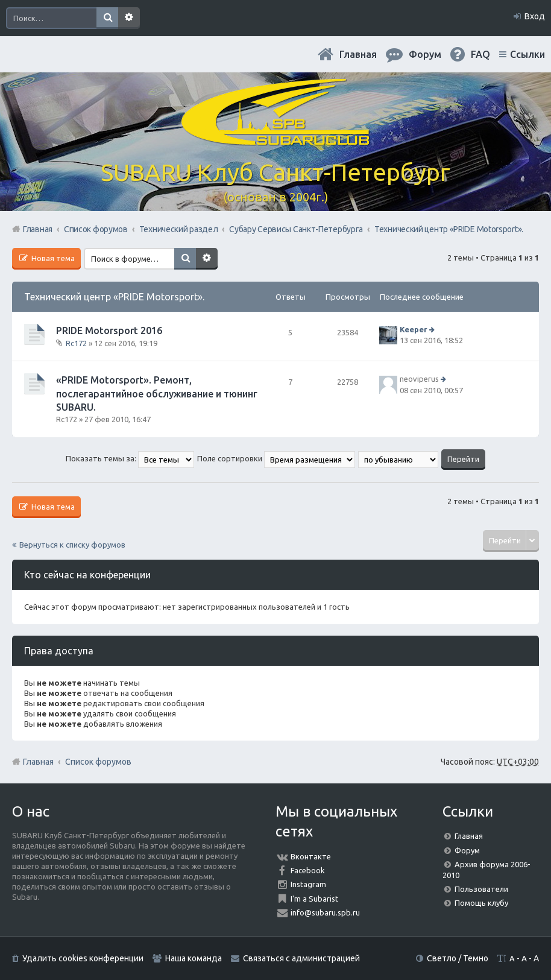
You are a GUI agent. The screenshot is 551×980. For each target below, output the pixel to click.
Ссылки (527, 54)
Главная (358, 54)
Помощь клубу (481, 903)
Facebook (308, 870)
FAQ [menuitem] (480, 54)
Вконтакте (311, 856)
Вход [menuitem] (535, 16)
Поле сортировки (276, 458)
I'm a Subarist (314, 899)
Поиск (107, 18)
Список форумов (98, 762)
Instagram (308, 884)
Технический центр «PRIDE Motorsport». (114, 297)
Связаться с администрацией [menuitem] (301, 958)
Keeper (414, 329)
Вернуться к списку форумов (72, 545)
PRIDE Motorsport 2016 (109, 330)
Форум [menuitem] (425, 54)
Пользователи (481, 889)
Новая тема (52, 258)
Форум (467, 850)
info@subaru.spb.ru (325, 912)
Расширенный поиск (129, 18)
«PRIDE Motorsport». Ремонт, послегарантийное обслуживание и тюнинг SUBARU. (157, 394)
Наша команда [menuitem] (194, 958)
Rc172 (76, 343)
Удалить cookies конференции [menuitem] (83, 958)
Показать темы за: (130, 458)
